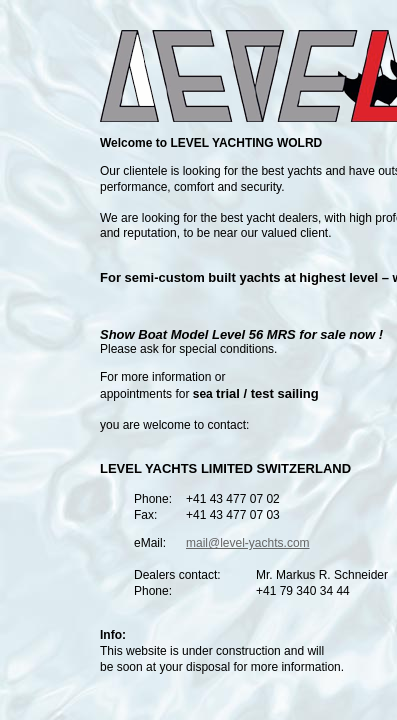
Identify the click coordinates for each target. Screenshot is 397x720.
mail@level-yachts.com (248, 543)
